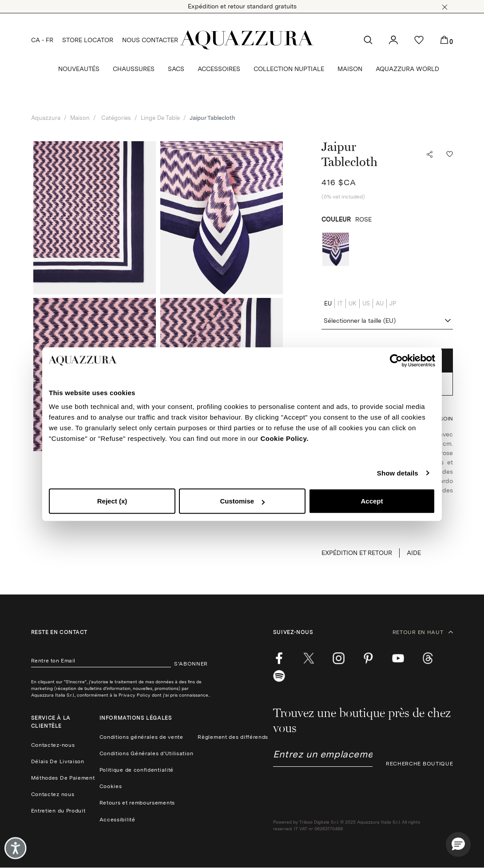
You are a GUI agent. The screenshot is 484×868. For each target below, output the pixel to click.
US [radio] (366, 303)
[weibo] (428, 658)
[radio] (336, 249)
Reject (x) (112, 501)
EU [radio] (328, 303)
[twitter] (309, 658)
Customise (242, 501)
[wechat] (279, 676)
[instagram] (339, 658)
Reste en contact (60, 632)
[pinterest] (368, 658)
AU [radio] (380, 303)
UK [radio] (353, 303)
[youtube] (398, 658)
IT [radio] (340, 303)
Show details (398, 473)
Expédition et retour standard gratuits (242, 6)
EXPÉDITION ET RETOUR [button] (357, 553)
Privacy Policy (135, 695)
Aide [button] (414, 553)
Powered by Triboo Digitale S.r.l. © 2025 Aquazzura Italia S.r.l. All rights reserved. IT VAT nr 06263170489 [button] (347, 825)
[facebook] (279, 658)
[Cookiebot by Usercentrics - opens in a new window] (396, 361)
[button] (445, 7)
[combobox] (387, 321)
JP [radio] (393, 303)
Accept (372, 501)
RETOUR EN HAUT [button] (423, 632)
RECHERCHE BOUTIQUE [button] (420, 764)
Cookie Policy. (284, 438)
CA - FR (42, 40)
